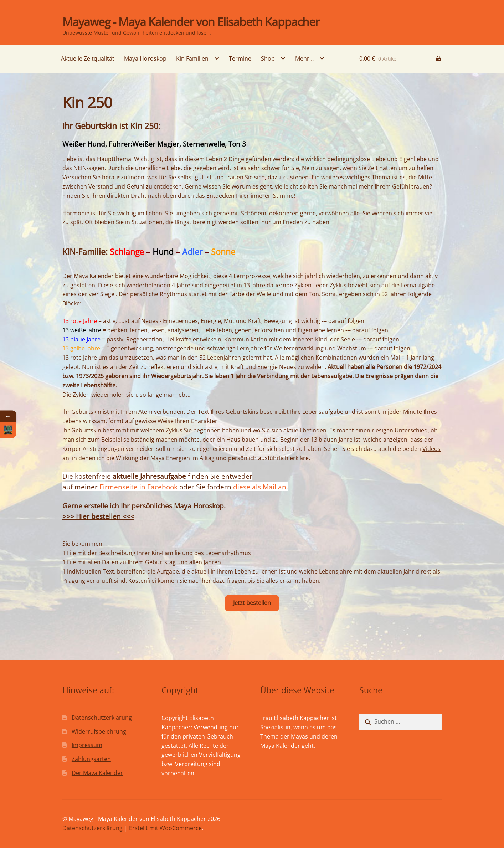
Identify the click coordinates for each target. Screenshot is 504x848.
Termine (240, 58)
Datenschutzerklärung (102, 718)
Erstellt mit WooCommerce (165, 828)
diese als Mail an (260, 487)
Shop (268, 58)
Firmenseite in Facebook (138, 487)
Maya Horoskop (145, 58)
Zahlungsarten (91, 759)
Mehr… (304, 58)
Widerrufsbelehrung (99, 731)
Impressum (87, 745)
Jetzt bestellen (252, 603)
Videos (431, 449)
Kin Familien (192, 58)
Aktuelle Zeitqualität (88, 58)
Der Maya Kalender (97, 773)
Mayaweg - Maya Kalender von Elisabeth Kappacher (191, 22)
